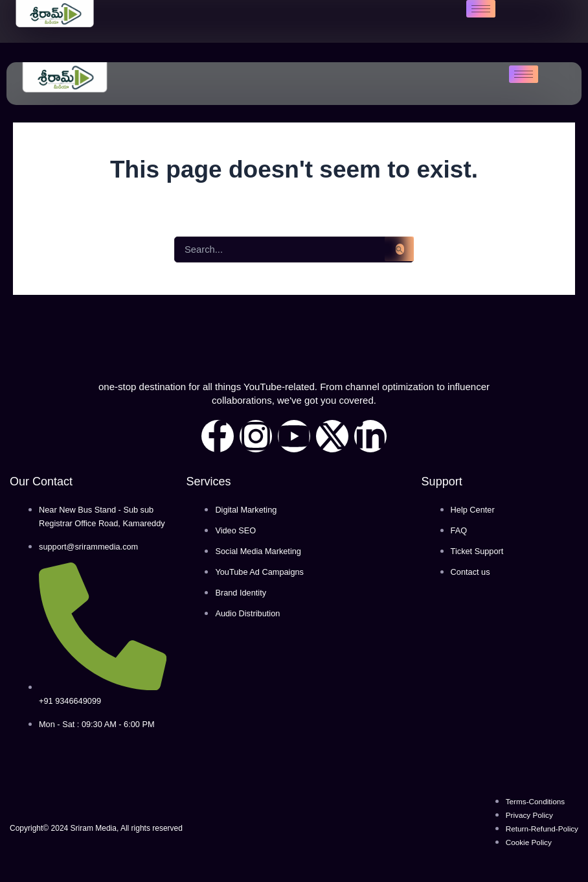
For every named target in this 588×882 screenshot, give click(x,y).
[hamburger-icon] (481, 9)
